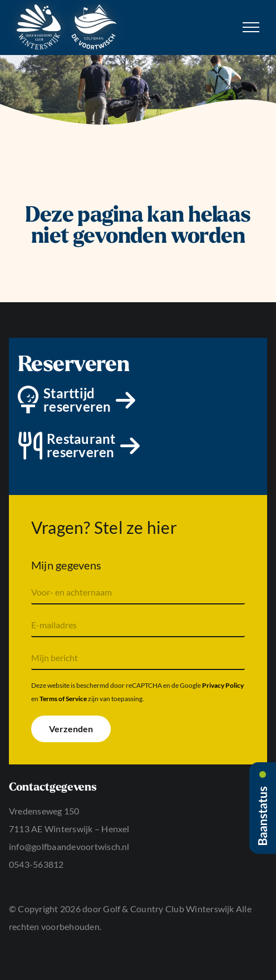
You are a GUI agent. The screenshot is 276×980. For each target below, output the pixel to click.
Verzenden (71, 729)
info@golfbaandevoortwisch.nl (69, 846)
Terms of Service (63, 699)
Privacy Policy (223, 685)
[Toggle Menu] (251, 27)
